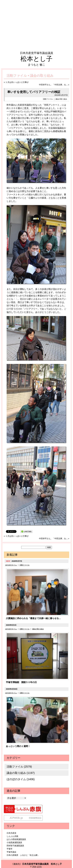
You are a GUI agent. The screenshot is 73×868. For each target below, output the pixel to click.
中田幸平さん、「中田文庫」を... (53, 85)
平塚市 (10, 849)
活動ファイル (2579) (19, 767)
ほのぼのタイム (11, 565)
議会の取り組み (61, 99)
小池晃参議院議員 (14, 842)
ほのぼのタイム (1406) (21, 779)
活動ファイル (48, 99)
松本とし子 (36, 59)
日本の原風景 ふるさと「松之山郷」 (23, 855)
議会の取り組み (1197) (21, 773)
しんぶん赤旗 (12, 836)
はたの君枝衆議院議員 (16, 839)
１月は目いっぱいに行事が (17, 82)
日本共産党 (11, 833)
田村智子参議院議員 (15, 846)
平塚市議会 (11, 852)
